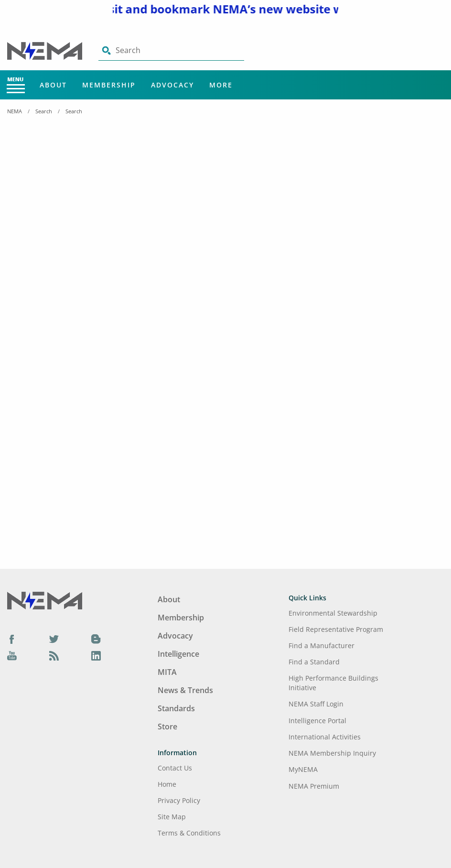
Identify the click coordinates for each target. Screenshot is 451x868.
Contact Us (175, 768)
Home (167, 784)
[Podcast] (54, 656)
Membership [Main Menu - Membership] (109, 85)
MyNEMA (303, 769)
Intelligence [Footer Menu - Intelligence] (178, 654)
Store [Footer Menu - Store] (167, 727)
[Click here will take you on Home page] (46, 50)
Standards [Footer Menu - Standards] (176, 708)
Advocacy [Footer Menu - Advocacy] (175, 636)
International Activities (325, 737)
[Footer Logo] (45, 600)
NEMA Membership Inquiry (332, 753)
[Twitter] (54, 639)
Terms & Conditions (189, 833)
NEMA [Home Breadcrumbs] (15, 111)
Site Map (172, 817)
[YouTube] (12, 656)
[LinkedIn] (96, 656)
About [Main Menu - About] (53, 85)
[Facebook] (12, 639)
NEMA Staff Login (316, 704)
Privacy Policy (179, 800)
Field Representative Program (336, 629)
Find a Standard (314, 662)
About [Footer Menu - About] (169, 599)
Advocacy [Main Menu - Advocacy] (172, 85)
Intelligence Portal (317, 721)
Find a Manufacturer (322, 646)
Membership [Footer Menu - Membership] (181, 618)
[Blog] (96, 639)
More (221, 85)
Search (44, 111)
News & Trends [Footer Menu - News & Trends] (185, 690)
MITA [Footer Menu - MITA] (167, 672)
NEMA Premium (314, 786)
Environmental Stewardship (333, 613)
